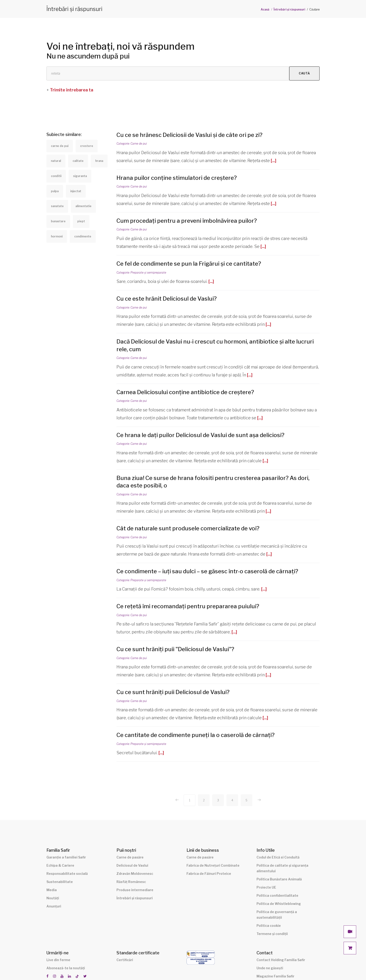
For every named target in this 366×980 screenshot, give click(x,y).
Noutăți (53, 898)
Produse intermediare (135, 890)
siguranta (80, 176)
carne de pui (60, 146)
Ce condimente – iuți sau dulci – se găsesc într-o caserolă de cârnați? (207, 571)
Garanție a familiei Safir (66, 857)
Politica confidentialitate (277, 895)
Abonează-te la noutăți (66, 968)
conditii (56, 176)
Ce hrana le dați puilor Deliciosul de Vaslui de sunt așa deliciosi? (200, 435)
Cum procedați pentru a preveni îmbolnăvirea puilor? (187, 221)
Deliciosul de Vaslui (132, 865)
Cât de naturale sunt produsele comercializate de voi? (188, 528)
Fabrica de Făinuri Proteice (209, 874)
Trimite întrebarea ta (72, 90)
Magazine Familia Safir (275, 976)
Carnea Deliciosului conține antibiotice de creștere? (185, 392)
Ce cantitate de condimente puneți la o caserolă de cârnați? (195, 735)
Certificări (125, 960)
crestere (87, 146)
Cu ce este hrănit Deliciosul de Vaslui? (167, 299)
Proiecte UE (266, 887)
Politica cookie (269, 926)
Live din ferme (58, 960)
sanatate (57, 206)
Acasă (265, 9)
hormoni (57, 236)
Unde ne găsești (270, 968)
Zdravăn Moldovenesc (135, 874)
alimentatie (83, 206)
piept (81, 221)
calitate (78, 161)
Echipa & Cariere (60, 865)
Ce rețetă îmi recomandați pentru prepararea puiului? (188, 606)
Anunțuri (54, 906)
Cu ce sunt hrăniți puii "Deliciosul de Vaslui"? (175, 649)
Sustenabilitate (60, 882)
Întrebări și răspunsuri (289, 9)
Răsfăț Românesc (131, 882)
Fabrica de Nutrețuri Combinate (213, 865)
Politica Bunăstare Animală (279, 879)
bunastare (58, 221)
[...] (274, 161)
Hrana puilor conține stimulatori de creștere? (177, 178)
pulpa (55, 191)
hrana (99, 161)
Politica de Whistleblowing (279, 904)
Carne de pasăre (130, 857)
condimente (83, 236)
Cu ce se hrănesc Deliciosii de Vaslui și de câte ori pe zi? (189, 135)
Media (52, 890)
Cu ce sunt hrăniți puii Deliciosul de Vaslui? (173, 692)
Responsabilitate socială (67, 874)
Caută (304, 73)
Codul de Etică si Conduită (278, 857)
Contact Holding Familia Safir (281, 960)
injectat (76, 191)
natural (56, 161)
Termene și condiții (272, 934)
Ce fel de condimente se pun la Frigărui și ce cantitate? (189, 264)
